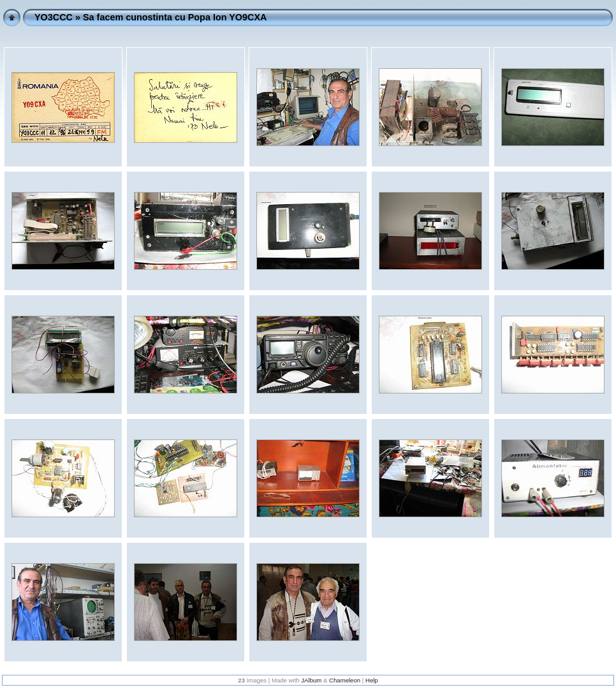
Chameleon (345, 680)
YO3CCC (54, 17)
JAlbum (311, 680)
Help (372, 680)
